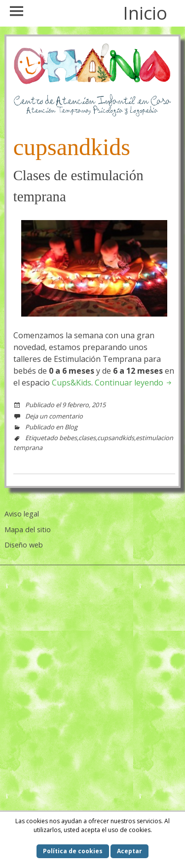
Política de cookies (73, 851)
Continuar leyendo (134, 383)
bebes (68, 438)
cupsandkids (116, 438)
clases (87, 438)
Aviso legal (22, 514)
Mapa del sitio (28, 530)
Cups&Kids (72, 383)
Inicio (145, 13)
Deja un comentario (54, 416)
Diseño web (24, 545)
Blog (71, 427)
